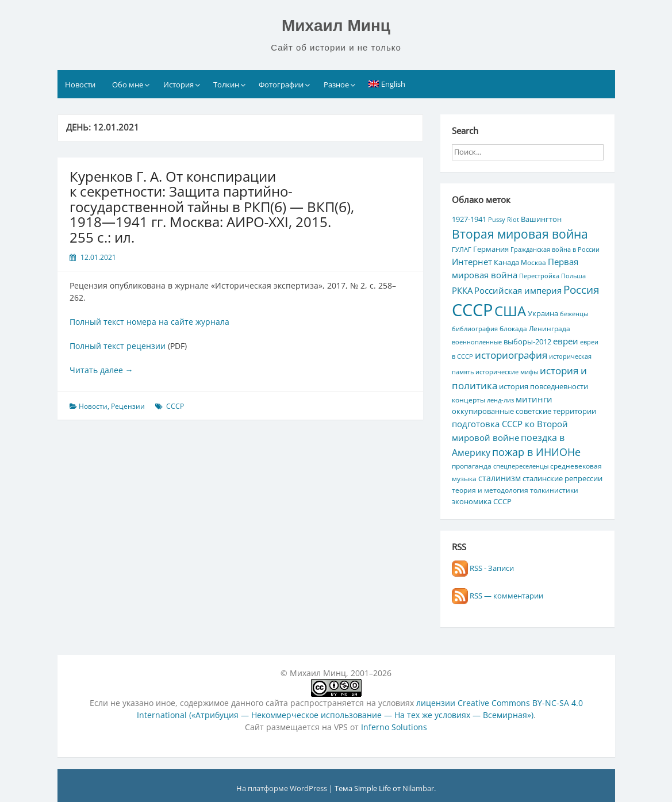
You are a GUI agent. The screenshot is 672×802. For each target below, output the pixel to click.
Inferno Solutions (394, 727)
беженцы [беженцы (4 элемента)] (574, 314)
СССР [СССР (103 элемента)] (472, 310)
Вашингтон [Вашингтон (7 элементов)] (541, 219)
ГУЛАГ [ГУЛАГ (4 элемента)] (462, 250)
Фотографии (281, 85)
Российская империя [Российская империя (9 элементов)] (518, 290)
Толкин (226, 85)
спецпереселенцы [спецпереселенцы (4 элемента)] (521, 466)
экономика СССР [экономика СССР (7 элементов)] (482, 501)
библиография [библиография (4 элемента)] (475, 329)
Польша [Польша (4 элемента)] (573, 276)
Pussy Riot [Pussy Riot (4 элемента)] (504, 220)
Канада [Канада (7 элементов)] (506, 262)
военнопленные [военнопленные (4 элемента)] (477, 342)
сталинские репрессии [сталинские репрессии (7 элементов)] (562, 478)
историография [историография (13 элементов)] (511, 355)
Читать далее (101, 370)
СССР (175, 406)
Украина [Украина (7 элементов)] (543, 313)
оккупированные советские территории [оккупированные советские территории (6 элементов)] (524, 411)
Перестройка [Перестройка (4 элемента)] (539, 276)
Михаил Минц (336, 26)
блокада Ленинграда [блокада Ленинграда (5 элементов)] (535, 328)
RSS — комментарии (498, 596)
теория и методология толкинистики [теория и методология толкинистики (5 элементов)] (515, 490)
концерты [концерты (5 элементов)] (469, 400)
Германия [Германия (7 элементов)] (491, 249)
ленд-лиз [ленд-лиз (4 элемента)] (500, 400)
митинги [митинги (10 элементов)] (534, 399)
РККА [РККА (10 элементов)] (462, 290)
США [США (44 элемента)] (510, 311)
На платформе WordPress (283, 788)
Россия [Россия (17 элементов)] (581, 289)
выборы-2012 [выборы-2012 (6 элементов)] (527, 341)
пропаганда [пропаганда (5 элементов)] (472, 466)
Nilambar (418, 788)
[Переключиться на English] (387, 84)
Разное (336, 85)
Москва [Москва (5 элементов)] (533, 262)
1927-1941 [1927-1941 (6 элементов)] (469, 219)
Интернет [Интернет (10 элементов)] (472, 262)
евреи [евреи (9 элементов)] (566, 341)
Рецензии (128, 406)
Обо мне (128, 85)
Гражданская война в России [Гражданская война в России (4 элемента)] (555, 250)
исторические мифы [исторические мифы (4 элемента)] (507, 372)
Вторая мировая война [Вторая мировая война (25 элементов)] (520, 234)
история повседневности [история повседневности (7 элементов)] (544, 386)
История (178, 85)
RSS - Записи (483, 568)
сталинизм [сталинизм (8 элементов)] (500, 478)
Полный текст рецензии (118, 346)
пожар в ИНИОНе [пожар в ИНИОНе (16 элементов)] (536, 452)
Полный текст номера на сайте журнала (149, 322)
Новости (80, 85)
